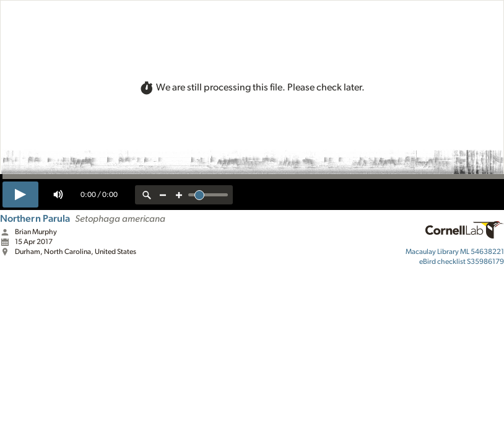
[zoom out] (163, 195)
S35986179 (462, 261)
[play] (20, 195)
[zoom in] (179, 195)
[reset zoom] (147, 195)
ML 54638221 (455, 251)
